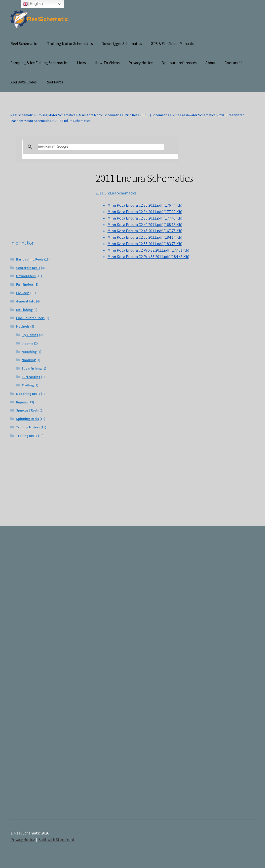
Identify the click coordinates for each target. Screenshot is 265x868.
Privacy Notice (141, 63)
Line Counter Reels (30, 318)
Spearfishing (32, 368)
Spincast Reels (28, 410)
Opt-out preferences (179, 63)
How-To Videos (107, 63)
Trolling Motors (28, 427)
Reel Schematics (24, 43)
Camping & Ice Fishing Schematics (39, 63)
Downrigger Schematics (122, 43)
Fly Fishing (30, 335)
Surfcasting (31, 377)
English (33, 4)
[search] (101, 147)
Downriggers (26, 276)
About (211, 63)
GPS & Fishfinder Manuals (172, 43)
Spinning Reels (28, 419)
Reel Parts (54, 82)
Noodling (29, 360)
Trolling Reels (27, 436)
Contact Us (234, 63)
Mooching (29, 352)
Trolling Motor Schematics (70, 43)
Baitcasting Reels (30, 259)
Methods (23, 326)
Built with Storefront (56, 839)
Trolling (28, 385)
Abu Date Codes (24, 82)
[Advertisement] (217, 677)
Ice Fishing (24, 310)
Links (81, 63)
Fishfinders (25, 284)
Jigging (27, 343)
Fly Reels (23, 293)
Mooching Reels (28, 394)
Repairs (22, 402)
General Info (26, 301)
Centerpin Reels (28, 268)
